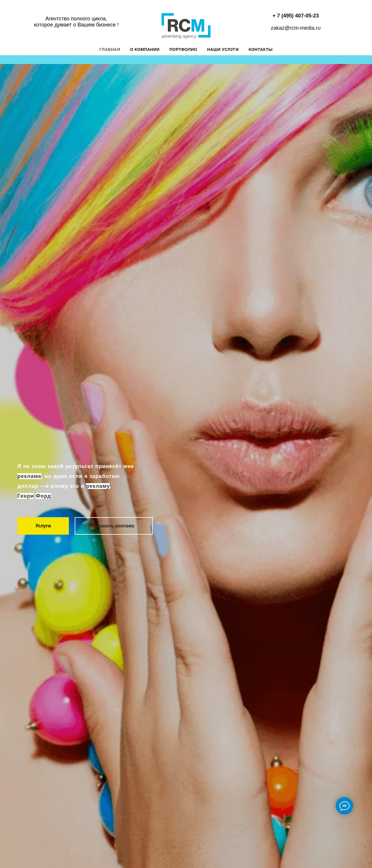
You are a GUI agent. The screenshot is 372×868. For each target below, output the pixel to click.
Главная (110, 49)
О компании (145, 49)
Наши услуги (223, 49)
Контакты (260, 49)
